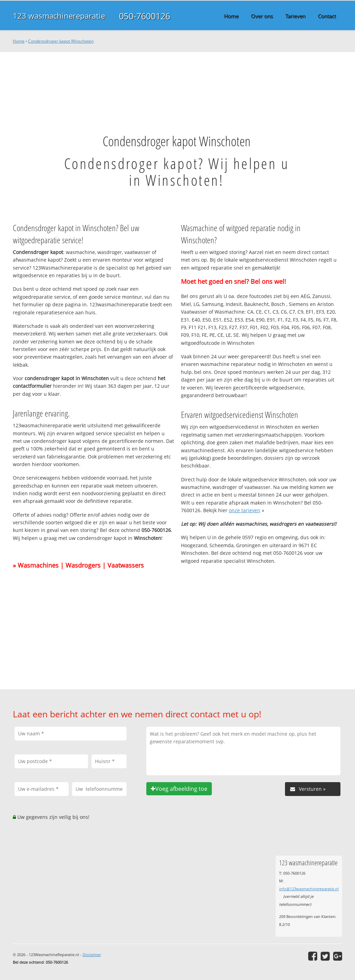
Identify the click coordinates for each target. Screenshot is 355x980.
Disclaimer (92, 955)
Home (19, 41)
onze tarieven (245, 510)
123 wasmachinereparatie (59, 16)
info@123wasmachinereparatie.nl (309, 889)
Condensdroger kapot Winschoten (61, 41)
